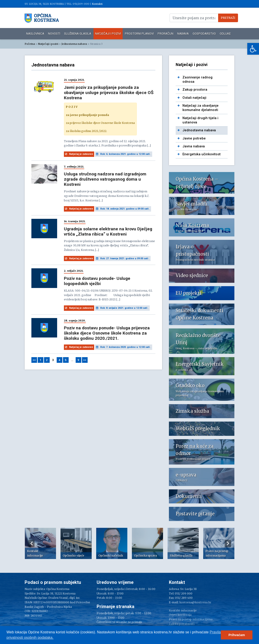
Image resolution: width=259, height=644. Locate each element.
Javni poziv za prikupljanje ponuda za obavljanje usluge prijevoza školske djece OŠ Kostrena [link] (109, 93)
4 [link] (59, 360)
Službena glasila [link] (78, 34)
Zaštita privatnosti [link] (182, 624)
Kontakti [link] (97, 4)
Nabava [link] (183, 34)
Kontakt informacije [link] (183, 610)
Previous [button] (31, 543)
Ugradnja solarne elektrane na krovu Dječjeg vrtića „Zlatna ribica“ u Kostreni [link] (108, 231)
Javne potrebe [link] (194, 138)
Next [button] (228, 543)
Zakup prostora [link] (195, 90)
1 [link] (40, 360)
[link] (253, 49)
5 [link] (66, 360)
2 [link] (47, 360)
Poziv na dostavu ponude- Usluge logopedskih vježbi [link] (97, 281)
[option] (40, 543)
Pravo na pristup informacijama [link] (191, 619)
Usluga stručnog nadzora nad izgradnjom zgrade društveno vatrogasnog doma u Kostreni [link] (105, 179)
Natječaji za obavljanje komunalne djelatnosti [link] (201, 108)
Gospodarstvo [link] (204, 34)
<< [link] (34, 360)
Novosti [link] (54, 34)
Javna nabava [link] (194, 146)
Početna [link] (30, 44)
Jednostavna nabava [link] (74, 44)
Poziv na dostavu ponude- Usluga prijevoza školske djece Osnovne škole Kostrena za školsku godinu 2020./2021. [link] (107, 333)
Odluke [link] (225, 34)
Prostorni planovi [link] (139, 34)
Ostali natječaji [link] (194, 98)
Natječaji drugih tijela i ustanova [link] (200, 120)
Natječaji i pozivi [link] (108, 34)
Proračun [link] (166, 34)
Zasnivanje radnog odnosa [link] (197, 79)
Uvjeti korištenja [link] (180, 615)
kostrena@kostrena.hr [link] (195, 602)
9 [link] (78, 360)
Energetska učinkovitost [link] (202, 154)
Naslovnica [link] (35, 34)
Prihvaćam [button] (237, 635)
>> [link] (85, 360)
